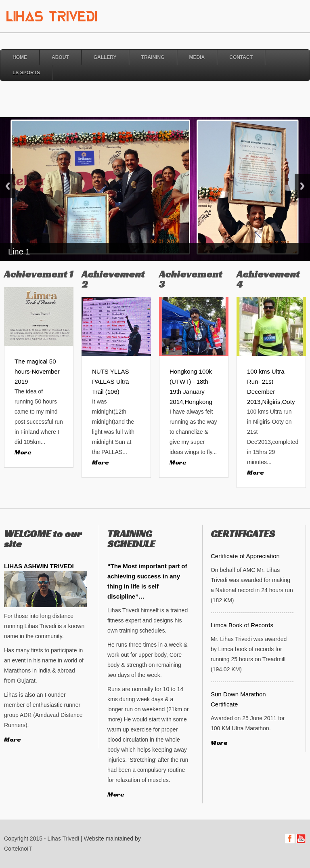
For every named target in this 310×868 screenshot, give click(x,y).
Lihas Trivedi (63, 839)
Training (153, 57)
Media (197, 57)
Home (20, 57)
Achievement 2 (113, 279)
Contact (241, 57)
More (23, 452)
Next (302, 186)
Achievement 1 (39, 274)
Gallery (105, 57)
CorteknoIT (18, 849)
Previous (8, 186)
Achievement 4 (268, 279)
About (60, 57)
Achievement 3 (191, 279)
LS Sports (26, 73)
